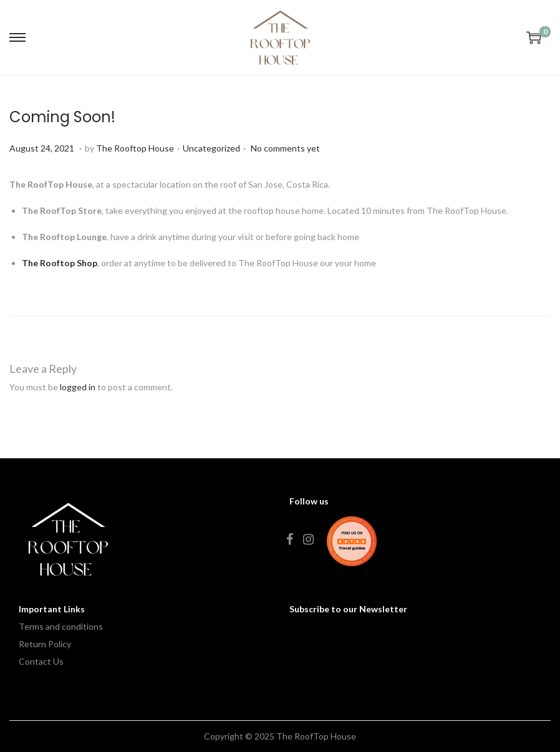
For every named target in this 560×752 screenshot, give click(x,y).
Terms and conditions (61, 626)
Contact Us (41, 661)
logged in (78, 387)
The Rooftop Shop (60, 263)
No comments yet (285, 148)
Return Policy (45, 644)
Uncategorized (211, 148)
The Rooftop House (135, 148)
